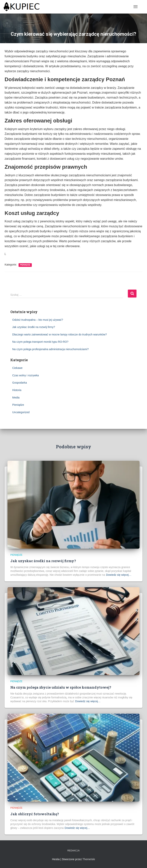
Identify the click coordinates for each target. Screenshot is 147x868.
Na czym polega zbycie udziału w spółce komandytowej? (61, 687)
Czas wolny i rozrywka (25, 375)
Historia (17, 390)
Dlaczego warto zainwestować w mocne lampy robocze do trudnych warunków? (60, 334)
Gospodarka (20, 383)
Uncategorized (21, 412)
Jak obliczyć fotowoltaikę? (35, 814)
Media (16, 398)
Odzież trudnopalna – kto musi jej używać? (38, 320)
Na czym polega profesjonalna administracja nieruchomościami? (50, 349)
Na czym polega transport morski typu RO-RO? (40, 342)
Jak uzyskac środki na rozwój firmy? (34, 327)
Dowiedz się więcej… (119, 575)
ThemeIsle (89, 859)
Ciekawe (17, 368)
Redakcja (73, 851)
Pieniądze (25, 265)
